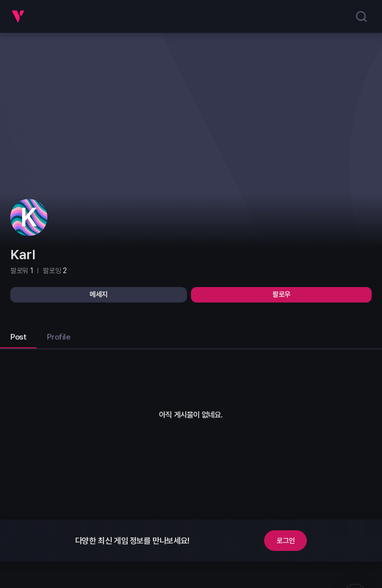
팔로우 (281, 294)
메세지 (99, 294)
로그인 (285, 541)
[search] (361, 16)
